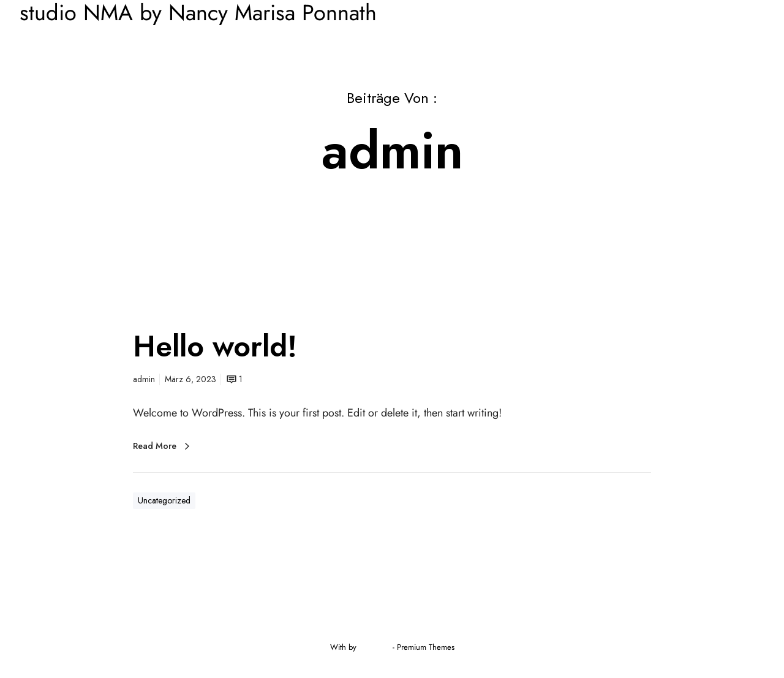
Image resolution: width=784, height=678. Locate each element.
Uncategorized (164, 500)
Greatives (375, 647)
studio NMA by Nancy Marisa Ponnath (198, 13)
